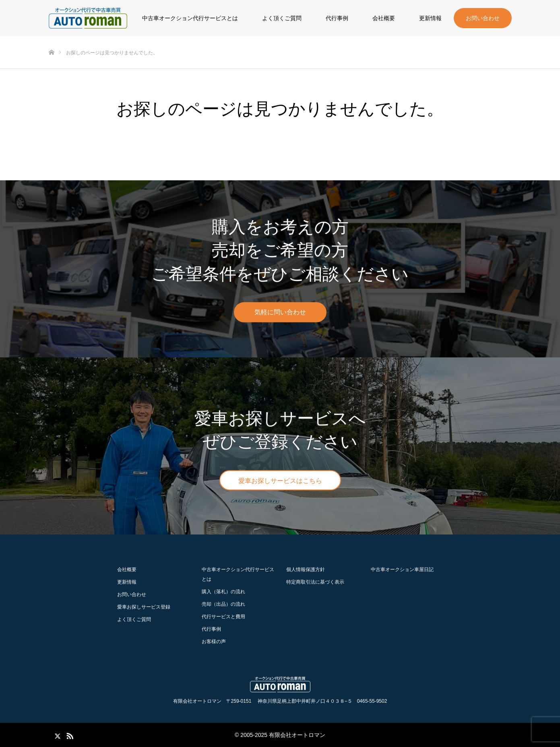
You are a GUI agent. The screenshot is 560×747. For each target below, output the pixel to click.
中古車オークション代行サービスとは (190, 18)
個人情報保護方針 (306, 570)
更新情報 (430, 18)
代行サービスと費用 (223, 617)
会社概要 (384, 18)
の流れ (223, 592)
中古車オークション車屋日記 (402, 570)
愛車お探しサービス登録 (144, 607)
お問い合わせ (483, 18)
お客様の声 (214, 642)
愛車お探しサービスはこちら (280, 481)
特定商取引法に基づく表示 (315, 582)
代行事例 (337, 18)
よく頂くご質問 (282, 18)
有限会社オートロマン (297, 735)
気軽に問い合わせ (280, 312)
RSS (69, 735)
